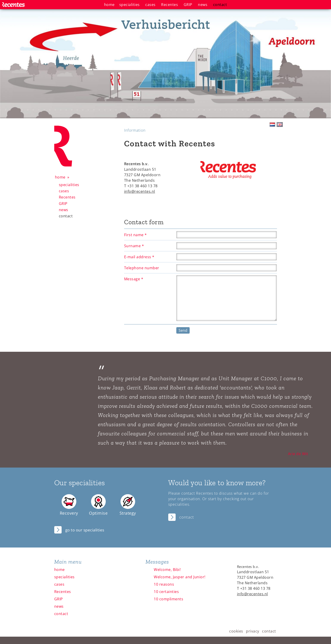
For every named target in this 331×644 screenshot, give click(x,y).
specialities (69, 185)
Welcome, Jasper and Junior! (180, 577)
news (64, 210)
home (60, 177)
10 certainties (166, 592)
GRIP (63, 204)
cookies (236, 631)
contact (66, 216)
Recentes (67, 197)
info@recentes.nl (140, 191)
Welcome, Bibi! (167, 570)
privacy (253, 631)
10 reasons (164, 584)
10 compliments (168, 599)
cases (64, 191)
